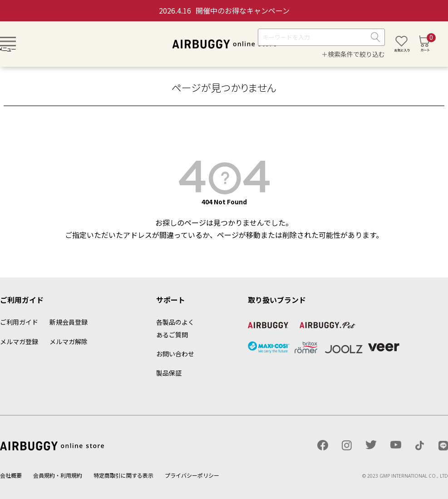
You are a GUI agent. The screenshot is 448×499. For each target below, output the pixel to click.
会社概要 (11, 475)
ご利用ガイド (19, 322)
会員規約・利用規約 (58, 475)
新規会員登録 (69, 322)
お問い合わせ (175, 354)
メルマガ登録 (19, 341)
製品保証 (169, 373)
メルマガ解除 (69, 341)
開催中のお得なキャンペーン (224, 10)
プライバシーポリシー (192, 475)
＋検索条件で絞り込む (353, 54)
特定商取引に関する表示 (123, 475)
